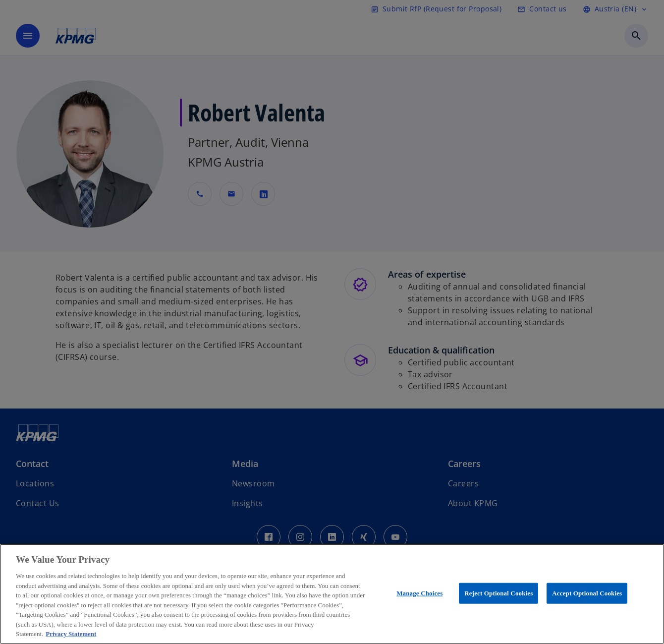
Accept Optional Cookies (587, 593)
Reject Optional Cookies (498, 593)
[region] (332, 594)
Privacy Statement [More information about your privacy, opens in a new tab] (71, 634)
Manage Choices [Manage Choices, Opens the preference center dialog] (419, 593)
